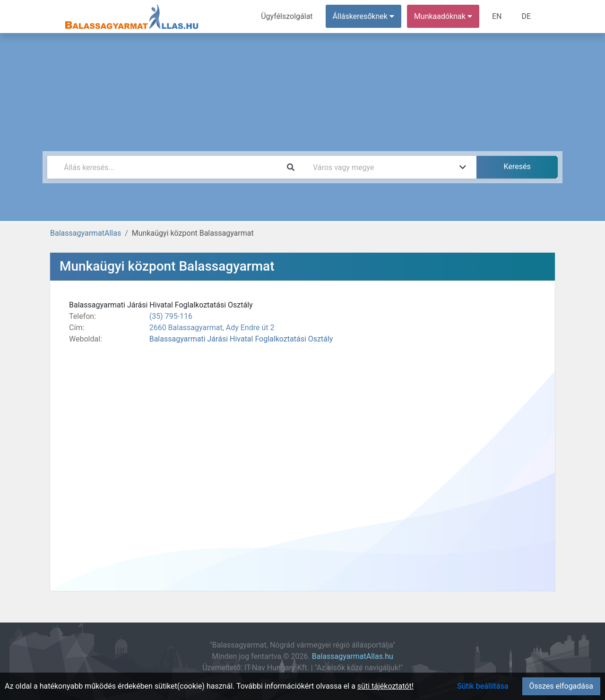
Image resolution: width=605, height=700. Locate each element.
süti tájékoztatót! (385, 686)
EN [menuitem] (497, 16)
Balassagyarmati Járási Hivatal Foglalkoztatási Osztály (241, 339)
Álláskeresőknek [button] (363, 16)
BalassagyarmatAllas (86, 233)
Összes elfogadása (561, 686)
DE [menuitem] (526, 16)
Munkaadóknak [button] (443, 16)
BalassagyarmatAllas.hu (353, 656)
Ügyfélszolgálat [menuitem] (287, 16)
